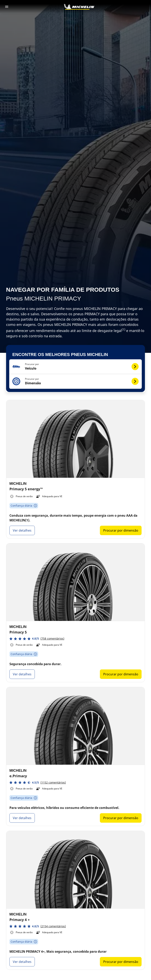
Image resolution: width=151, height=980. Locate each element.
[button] (76, 367)
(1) (123, 329)
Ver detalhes (22, 530)
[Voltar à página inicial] (79, 7)
